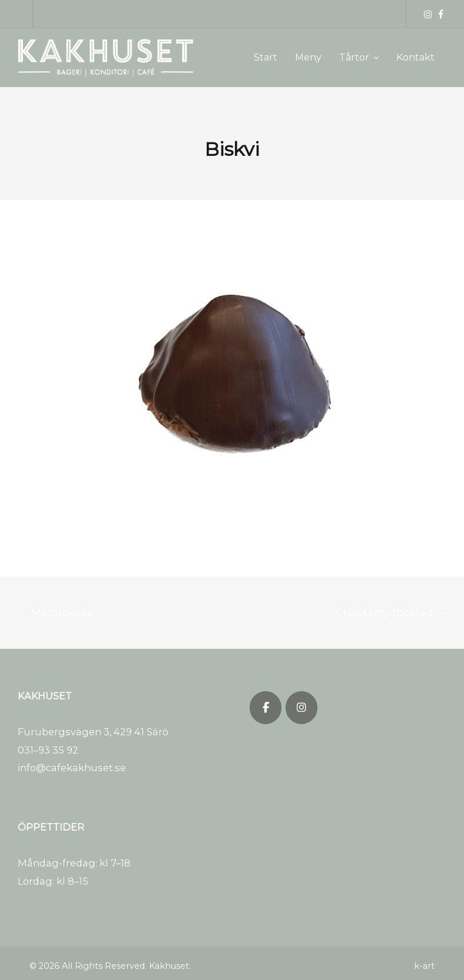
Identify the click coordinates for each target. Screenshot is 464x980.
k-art (424, 966)
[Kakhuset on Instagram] (301, 708)
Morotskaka (56, 613)
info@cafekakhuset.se (72, 768)
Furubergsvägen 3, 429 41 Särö (93, 732)
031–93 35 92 (48, 750)
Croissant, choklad (391, 613)
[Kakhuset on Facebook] (266, 708)
